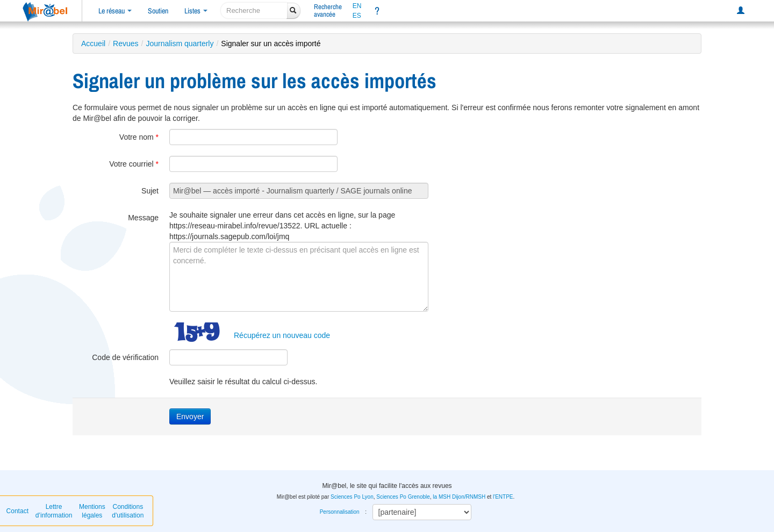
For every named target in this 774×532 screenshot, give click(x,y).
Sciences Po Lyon (352, 497)
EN (357, 6)
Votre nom (139, 137)
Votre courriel (134, 164)
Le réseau (115, 11)
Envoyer (190, 416)
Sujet (150, 191)
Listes (196, 11)
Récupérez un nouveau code (282, 335)
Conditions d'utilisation (128, 511)
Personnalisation (340, 512)
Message (143, 218)
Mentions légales (92, 511)
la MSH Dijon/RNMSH (459, 497)
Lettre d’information (54, 511)
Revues (126, 44)
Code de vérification (125, 357)
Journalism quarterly (180, 44)
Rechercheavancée (328, 10)
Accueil (93, 44)
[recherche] (254, 10)
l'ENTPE (503, 497)
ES (357, 16)
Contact (17, 511)
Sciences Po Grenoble (403, 497)
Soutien (158, 11)
